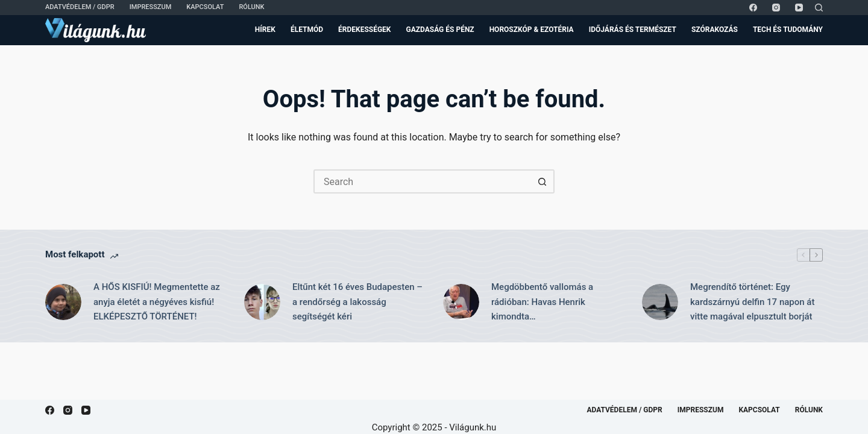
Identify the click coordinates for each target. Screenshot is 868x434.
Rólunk (251, 7)
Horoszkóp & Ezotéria (532, 30)
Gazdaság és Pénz (440, 30)
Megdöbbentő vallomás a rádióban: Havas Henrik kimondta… (542, 302)
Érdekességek (364, 30)
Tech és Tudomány (788, 30)
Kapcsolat (205, 7)
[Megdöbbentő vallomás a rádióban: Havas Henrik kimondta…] (461, 302)
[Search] (819, 8)
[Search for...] (422, 181)
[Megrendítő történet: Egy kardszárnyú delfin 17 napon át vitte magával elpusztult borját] (660, 302)
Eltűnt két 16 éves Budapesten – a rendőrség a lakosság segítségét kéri (357, 302)
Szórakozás (715, 30)
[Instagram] (776, 8)
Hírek (265, 30)
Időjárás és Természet (633, 30)
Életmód (307, 30)
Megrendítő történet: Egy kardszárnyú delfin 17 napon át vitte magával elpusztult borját (752, 302)
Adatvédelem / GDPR (80, 7)
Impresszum (151, 7)
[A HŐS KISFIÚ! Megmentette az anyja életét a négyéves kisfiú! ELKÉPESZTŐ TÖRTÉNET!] (63, 302)
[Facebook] (753, 8)
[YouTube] (799, 8)
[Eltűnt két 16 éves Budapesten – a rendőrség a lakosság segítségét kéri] (262, 302)
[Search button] (542, 181)
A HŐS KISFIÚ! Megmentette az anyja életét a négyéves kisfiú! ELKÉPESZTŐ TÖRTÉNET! (157, 302)
